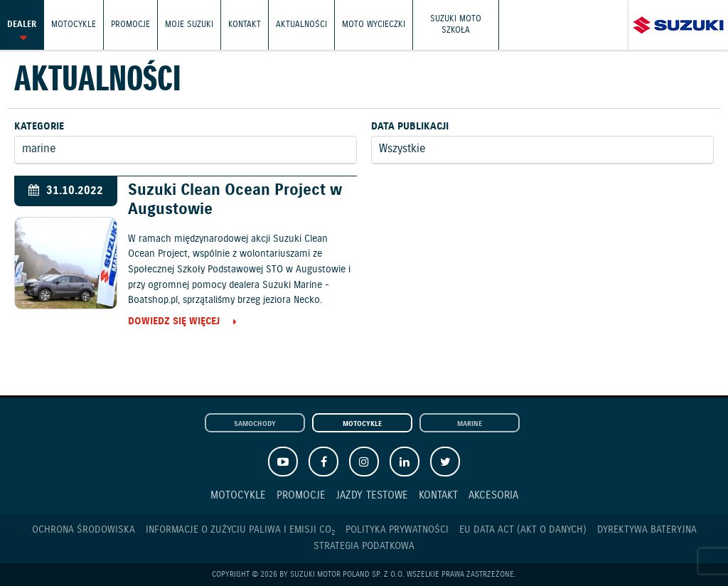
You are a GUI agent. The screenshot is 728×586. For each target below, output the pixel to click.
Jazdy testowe (372, 495)
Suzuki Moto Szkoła (456, 25)
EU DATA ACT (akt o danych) (523, 530)
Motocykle (74, 25)
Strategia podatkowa (364, 546)
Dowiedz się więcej (174, 322)
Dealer (22, 25)
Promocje (130, 25)
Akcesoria (493, 495)
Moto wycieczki (374, 25)
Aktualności (301, 25)
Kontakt (245, 25)
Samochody (255, 424)
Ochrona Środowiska (84, 530)
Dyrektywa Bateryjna (647, 530)
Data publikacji (410, 127)
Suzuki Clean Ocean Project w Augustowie (235, 200)
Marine (470, 424)
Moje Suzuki (189, 25)
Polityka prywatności (397, 530)
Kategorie (39, 127)
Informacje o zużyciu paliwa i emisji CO (240, 530)
